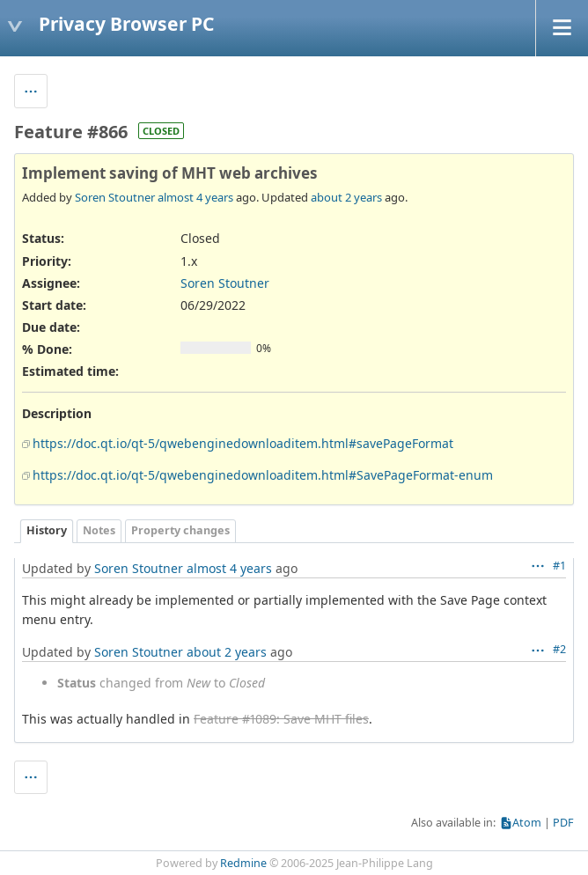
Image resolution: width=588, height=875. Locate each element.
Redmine (243, 863)
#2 (559, 649)
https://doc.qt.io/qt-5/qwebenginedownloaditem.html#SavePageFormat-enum (263, 475)
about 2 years (346, 197)
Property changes (180, 530)
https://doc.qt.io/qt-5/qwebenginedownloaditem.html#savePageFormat (243, 443)
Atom (527, 823)
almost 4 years (195, 197)
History (47, 530)
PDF (563, 823)
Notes (99, 530)
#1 (559, 566)
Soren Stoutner (115, 197)
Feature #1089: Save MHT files (281, 719)
